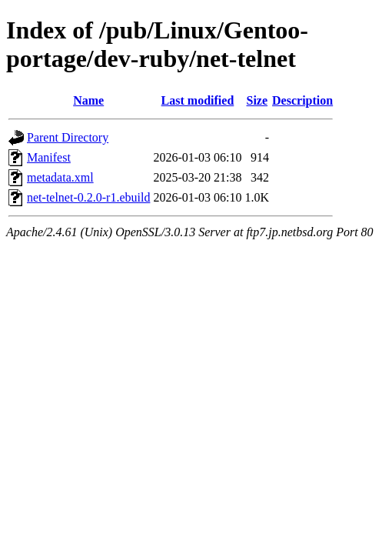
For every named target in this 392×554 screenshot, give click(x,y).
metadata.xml (60, 177)
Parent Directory (68, 137)
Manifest (49, 157)
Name (88, 100)
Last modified (198, 100)
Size (257, 100)
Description (302, 100)
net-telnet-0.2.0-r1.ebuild (88, 197)
